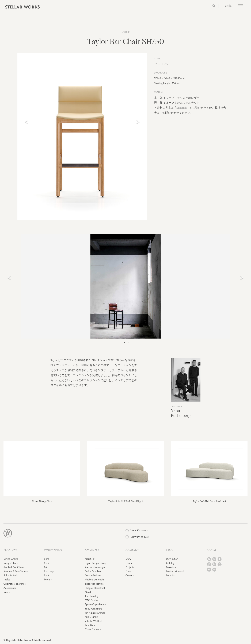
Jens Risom (91, 625)
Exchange (49, 571)
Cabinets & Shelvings (15, 584)
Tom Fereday (92, 596)
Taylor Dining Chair (42, 501)
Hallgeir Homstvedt (95, 588)
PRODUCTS (10, 550)
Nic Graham (92, 617)
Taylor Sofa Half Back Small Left (209, 501)
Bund (47, 559)
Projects (130, 567)
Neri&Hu (90, 559)
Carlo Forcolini (93, 629)
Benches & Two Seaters (16, 571)
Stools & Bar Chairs (14, 567)
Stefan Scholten (93, 571)
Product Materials (175, 571)
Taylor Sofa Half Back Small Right (125, 501)
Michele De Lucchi (94, 580)
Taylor (125, 32)
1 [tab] (125, 343)
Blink (47, 575)
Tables (7, 580)
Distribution (172, 559)
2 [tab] (128, 343)
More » (48, 580)
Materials (182, 108)
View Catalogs (137, 530)
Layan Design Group (96, 563)
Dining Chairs (11, 559)
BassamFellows (93, 575)
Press (128, 571)
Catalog (170, 563)
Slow (47, 563)
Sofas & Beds (11, 575)
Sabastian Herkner (95, 584)
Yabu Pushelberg (181, 413)
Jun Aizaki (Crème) (95, 613)
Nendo (89, 592)
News (129, 563)
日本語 (228, 6)
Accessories (10, 588)
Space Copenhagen (95, 604)
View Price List (137, 537)
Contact (130, 575)
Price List (171, 575)
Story (128, 559)
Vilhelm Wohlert (93, 621)
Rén (46, 567)
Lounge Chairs (11, 563)
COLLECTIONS (53, 550)
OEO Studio (91, 600)
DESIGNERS (92, 550)
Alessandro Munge (95, 567)
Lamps (7, 592)
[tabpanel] (125, 286)
